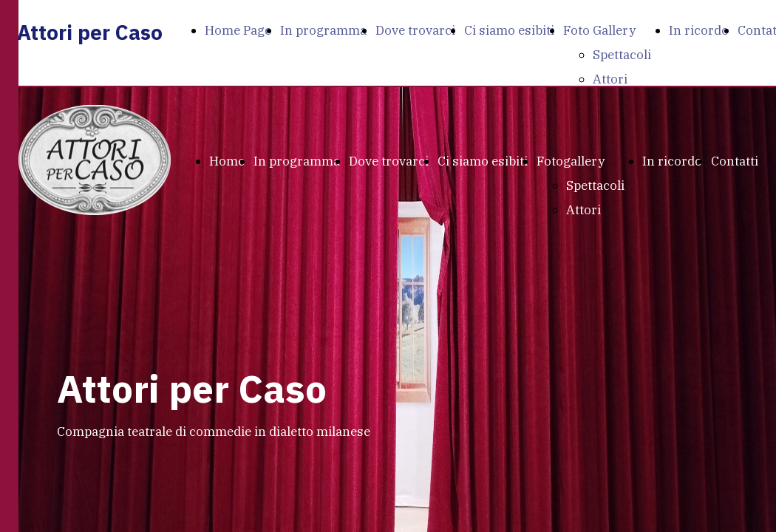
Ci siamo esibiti (509, 30)
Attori (610, 79)
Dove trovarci (415, 30)
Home (227, 161)
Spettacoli (622, 55)
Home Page (238, 30)
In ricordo (699, 30)
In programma (323, 30)
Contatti (735, 161)
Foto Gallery (599, 30)
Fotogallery (571, 161)
